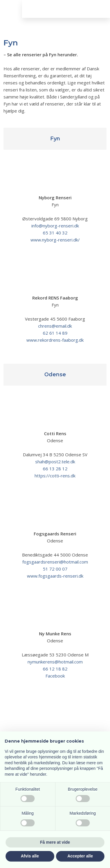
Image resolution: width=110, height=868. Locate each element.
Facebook (55, 676)
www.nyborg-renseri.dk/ (55, 240)
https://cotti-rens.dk (55, 476)
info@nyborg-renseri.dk (55, 226)
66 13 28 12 (55, 469)
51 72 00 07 (55, 569)
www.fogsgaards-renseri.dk (55, 576)
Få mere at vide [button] (55, 842)
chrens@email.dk (55, 326)
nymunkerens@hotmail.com (55, 662)
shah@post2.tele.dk (55, 462)
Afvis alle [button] (30, 856)
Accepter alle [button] (80, 856)
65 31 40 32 (55, 233)
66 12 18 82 (55, 669)
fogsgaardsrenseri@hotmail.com (55, 562)
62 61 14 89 (55, 333)
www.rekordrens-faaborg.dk (55, 340)
